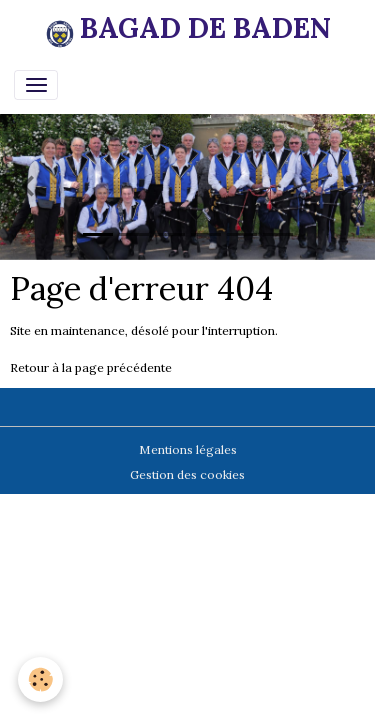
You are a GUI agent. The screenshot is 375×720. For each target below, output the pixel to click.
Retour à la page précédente (91, 367)
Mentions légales (188, 449)
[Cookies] (40, 679)
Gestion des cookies (187, 474)
